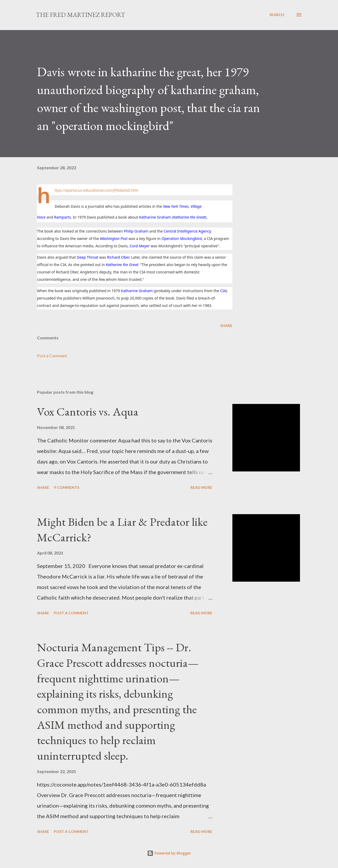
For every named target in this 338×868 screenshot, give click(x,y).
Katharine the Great (189, 217)
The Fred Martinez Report (81, 15)
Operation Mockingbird (182, 238)
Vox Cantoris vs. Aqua (88, 411)
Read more (201, 487)
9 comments (67, 487)
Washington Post (114, 238)
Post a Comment (52, 356)
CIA (223, 291)
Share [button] (226, 325)
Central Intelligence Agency (187, 231)
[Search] (277, 15)
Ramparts (63, 217)
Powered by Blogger (169, 853)
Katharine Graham (155, 217)
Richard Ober (118, 257)
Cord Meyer (140, 246)
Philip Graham (136, 231)
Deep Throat (88, 257)
